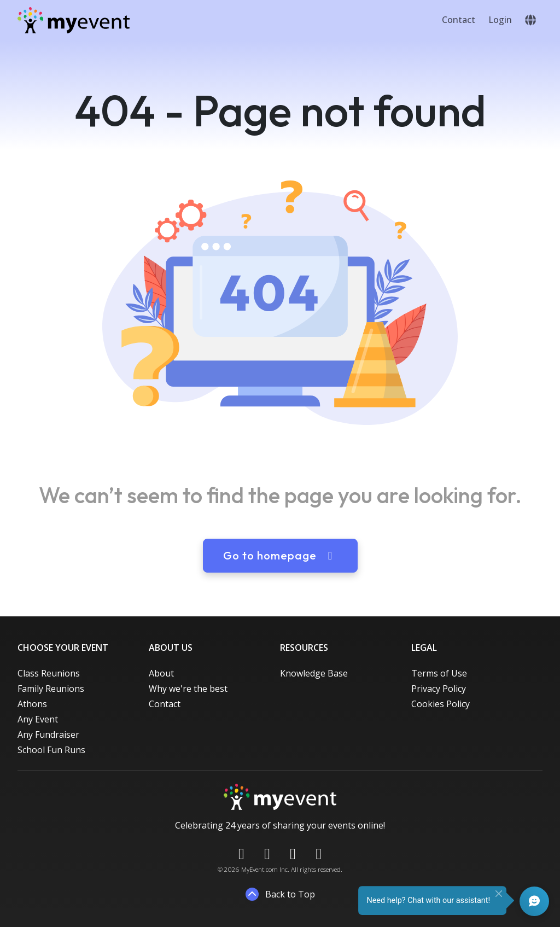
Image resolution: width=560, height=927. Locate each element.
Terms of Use (439, 673)
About (161, 673)
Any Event (38, 719)
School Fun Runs (51, 750)
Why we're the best (188, 689)
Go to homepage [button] (280, 555)
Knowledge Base (314, 673)
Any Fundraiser (48, 734)
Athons (32, 704)
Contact (459, 20)
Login (500, 20)
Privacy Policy (439, 689)
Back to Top (280, 894)
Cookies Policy (441, 704)
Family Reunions (51, 689)
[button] (530, 20)
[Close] (499, 894)
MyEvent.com (259, 869)
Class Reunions (49, 673)
